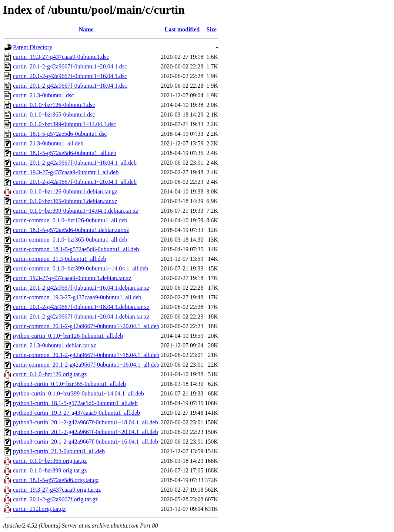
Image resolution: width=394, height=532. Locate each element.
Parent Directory (33, 47)
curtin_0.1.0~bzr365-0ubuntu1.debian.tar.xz (65, 201)
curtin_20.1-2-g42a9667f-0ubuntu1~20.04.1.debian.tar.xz (81, 316)
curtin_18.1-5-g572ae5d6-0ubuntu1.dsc (60, 134)
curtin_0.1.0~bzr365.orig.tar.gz (50, 461)
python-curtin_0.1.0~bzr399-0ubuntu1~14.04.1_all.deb (79, 393)
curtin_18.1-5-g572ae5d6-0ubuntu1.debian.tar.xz (71, 230)
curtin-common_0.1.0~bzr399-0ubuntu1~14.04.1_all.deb (81, 268)
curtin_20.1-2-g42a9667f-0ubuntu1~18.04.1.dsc (70, 86)
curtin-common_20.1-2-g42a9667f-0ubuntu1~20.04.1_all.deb (86, 326)
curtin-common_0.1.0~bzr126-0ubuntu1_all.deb (70, 220)
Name (86, 29)
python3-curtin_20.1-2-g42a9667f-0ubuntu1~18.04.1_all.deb (86, 422)
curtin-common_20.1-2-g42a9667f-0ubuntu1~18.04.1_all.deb (86, 355)
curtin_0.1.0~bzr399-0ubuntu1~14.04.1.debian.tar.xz (76, 211)
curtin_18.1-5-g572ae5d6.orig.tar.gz (56, 480)
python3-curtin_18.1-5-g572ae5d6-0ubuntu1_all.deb (75, 403)
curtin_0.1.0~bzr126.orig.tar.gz (50, 374)
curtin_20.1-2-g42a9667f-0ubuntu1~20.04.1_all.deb (75, 182)
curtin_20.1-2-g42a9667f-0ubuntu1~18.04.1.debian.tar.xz (81, 307)
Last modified (182, 29)
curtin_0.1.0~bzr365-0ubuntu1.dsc (54, 115)
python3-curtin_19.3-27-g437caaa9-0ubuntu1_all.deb (76, 413)
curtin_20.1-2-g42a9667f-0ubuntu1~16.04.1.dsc (70, 76)
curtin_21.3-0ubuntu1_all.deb (48, 143)
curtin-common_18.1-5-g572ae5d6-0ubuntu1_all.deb (76, 249)
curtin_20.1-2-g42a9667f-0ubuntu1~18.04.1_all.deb (75, 163)
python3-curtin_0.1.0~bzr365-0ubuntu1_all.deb (69, 384)
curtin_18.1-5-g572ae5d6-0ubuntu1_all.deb (65, 153)
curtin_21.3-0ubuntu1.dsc (43, 95)
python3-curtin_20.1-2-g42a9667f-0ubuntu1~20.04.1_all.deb (86, 432)
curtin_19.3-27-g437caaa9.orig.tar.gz (57, 490)
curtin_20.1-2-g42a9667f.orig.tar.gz (55, 499)
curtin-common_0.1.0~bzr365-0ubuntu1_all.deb (70, 240)
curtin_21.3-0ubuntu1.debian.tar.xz (55, 345)
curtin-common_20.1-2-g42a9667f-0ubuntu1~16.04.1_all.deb (86, 365)
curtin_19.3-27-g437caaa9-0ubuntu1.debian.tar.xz (72, 278)
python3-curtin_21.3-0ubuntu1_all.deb (59, 451)
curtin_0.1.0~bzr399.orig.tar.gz (50, 470)
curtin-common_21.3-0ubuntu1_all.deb (60, 259)
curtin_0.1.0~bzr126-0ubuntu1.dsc (54, 105)
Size (211, 29)
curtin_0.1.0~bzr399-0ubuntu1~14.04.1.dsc (64, 124)
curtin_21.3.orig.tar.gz (39, 509)
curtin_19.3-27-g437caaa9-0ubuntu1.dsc (61, 57)
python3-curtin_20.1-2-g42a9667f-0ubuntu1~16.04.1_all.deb (86, 442)
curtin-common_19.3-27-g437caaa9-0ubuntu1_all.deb (77, 297)
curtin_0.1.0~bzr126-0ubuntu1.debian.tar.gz (65, 191)
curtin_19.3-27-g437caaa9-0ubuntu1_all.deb (66, 172)
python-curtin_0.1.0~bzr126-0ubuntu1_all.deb (68, 336)
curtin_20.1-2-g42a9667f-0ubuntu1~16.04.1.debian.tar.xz (81, 288)
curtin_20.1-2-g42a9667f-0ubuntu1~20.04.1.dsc (70, 66)
